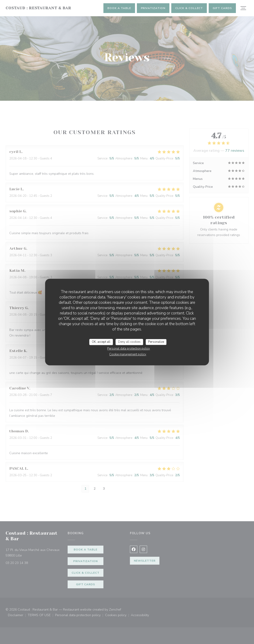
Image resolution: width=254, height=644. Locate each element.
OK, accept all (101, 342)
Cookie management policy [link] (128, 354)
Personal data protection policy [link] (129, 349)
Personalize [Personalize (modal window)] (156, 342)
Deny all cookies (129, 342)
